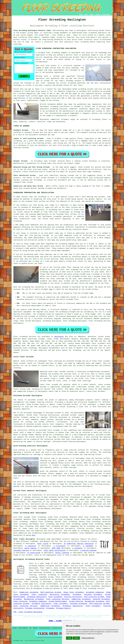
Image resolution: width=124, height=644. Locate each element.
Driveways (50, 608)
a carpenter (78, 548)
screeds (73, 415)
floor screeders (99, 343)
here (33, 535)
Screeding (77, 595)
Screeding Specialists (37, 597)
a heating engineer (89, 550)
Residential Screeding (34, 599)
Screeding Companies (95, 592)
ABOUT (92, 15)
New (30, 628)
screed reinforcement (49, 584)
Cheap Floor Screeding (73, 592)
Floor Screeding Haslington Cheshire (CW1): (33, 31)
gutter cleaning (62, 553)
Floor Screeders (61, 604)
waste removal (31, 548)
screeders (65, 119)
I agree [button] (69, 638)
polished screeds (36, 400)
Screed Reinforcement (58, 601)
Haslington (59, 337)
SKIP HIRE (56, 548)
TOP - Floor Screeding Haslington (28, 612)
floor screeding (80, 584)
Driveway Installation (35, 608)
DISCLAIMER (106, 15)
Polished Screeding (93, 595)
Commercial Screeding (29, 592)
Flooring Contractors (73, 597)
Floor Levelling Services (58, 599)
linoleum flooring (21, 550)
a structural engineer (71, 66)
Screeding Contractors (41, 604)
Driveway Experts (63, 608)
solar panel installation (55, 550)
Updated (35, 628)
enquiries (77, 555)
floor (81, 40)
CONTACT (98, 15)
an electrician (34, 553)
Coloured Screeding (101, 599)
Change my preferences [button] (88, 638)
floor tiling (43, 544)
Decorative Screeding (60, 595)
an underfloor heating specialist (79, 544)
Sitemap (15, 628)
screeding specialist (98, 33)
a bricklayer (60, 546)
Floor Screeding (55, 597)
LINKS (86, 15)
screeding (82, 89)
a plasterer (31, 546)
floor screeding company (57, 53)
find (20, 517)
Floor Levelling (39, 595)
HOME (81, 15)
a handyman (88, 546)
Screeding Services (45, 628)
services (25, 350)
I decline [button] (76, 638)
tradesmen (34, 541)
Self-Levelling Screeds (51, 592)
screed (47, 81)
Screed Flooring (76, 601)
